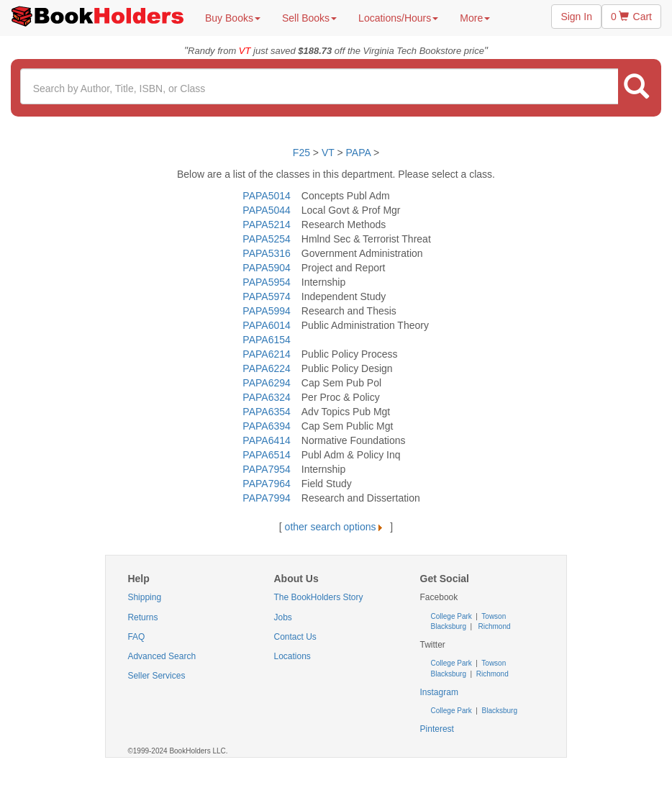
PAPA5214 (266, 225)
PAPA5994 (266, 311)
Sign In (576, 17)
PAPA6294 (266, 383)
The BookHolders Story (318, 597)
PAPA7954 (266, 469)
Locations (292, 656)
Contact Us (295, 637)
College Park (453, 616)
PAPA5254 (266, 239)
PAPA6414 (266, 440)
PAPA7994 (266, 498)
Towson (493, 616)
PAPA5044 (266, 210)
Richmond (494, 626)
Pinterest (437, 729)
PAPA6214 (266, 354)
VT (330, 153)
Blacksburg (449, 626)
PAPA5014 (266, 196)
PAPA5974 (266, 296)
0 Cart (631, 17)
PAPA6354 (266, 412)
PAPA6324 (266, 397)
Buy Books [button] (233, 18)
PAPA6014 (266, 325)
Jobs (282, 617)
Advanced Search (162, 656)
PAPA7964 (266, 484)
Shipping (144, 597)
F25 (301, 153)
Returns (142, 617)
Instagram (439, 692)
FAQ (136, 637)
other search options (336, 527)
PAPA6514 (266, 455)
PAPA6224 (266, 368)
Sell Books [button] (309, 18)
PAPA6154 (266, 340)
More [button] (475, 18)
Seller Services (156, 676)
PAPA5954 (266, 282)
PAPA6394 (266, 426)
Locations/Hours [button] (398, 18)
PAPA (359, 153)
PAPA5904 (266, 268)
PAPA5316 (266, 253)
